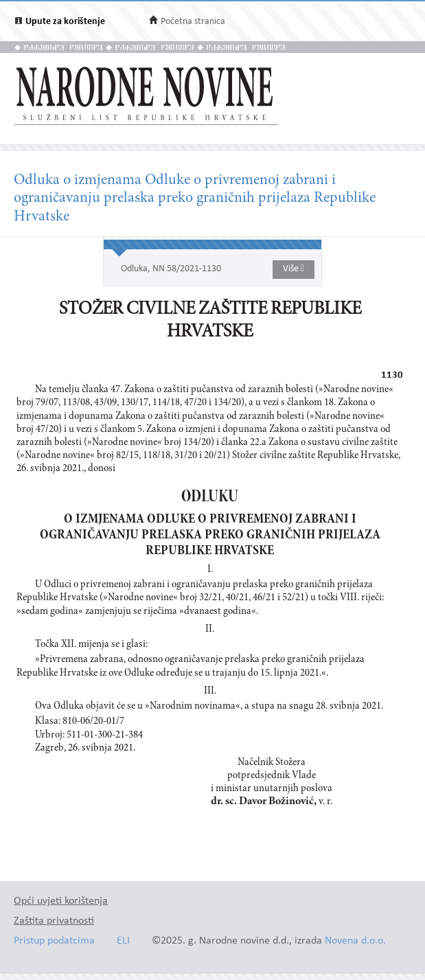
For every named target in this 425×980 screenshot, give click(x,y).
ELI (123, 941)
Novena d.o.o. (355, 941)
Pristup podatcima (54, 941)
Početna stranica (193, 22)
